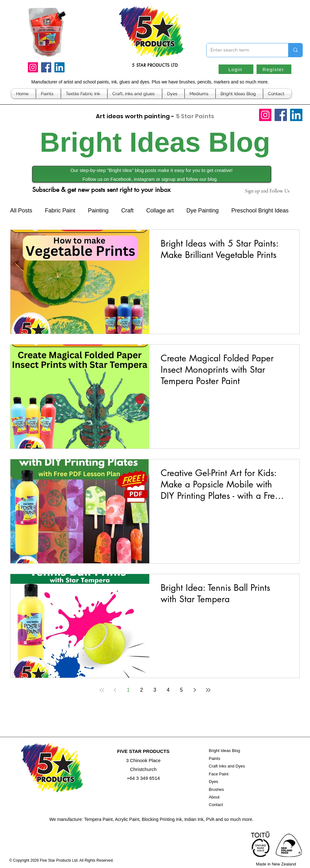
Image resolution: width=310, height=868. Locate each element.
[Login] (236, 69)
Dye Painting (202, 211)
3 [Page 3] (155, 690)
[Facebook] (46, 67)
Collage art (160, 211)
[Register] (274, 69)
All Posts (21, 211)
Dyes (214, 782)
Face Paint (219, 774)
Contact (216, 805)
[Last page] (208, 690)
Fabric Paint (60, 211)
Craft (127, 211)
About (214, 797)
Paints (214, 758)
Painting (98, 211)
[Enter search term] (243, 50)
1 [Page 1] (128, 690)
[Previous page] (115, 690)
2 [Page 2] (142, 690)
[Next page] (195, 690)
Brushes (216, 789)
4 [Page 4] (168, 690)
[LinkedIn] (59, 67)
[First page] (102, 690)
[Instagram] (33, 67)
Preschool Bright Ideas (260, 211)
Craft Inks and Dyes (227, 766)
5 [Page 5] (181, 690)
